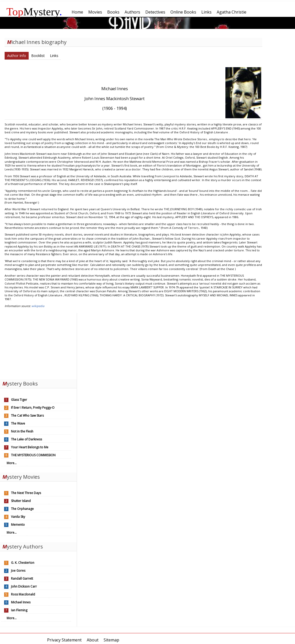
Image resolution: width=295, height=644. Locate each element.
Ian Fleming (19, 610)
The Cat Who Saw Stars (27, 415)
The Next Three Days (26, 493)
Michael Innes (21, 602)
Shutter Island (21, 501)
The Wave (18, 423)
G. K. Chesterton (23, 563)
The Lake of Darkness (26, 439)
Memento (18, 525)
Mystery (34, 12)
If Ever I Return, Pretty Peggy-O (33, 408)
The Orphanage (22, 509)
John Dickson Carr (24, 586)
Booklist (38, 56)
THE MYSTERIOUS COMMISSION (33, 455)
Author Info (17, 56)
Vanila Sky (18, 517)
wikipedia (38, 306)
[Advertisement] (38, 345)
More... (12, 463)
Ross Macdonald (23, 594)
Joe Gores (18, 571)
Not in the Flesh (22, 431)
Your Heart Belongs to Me (30, 447)
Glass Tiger (19, 400)
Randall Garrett (22, 578)
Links (54, 56)
